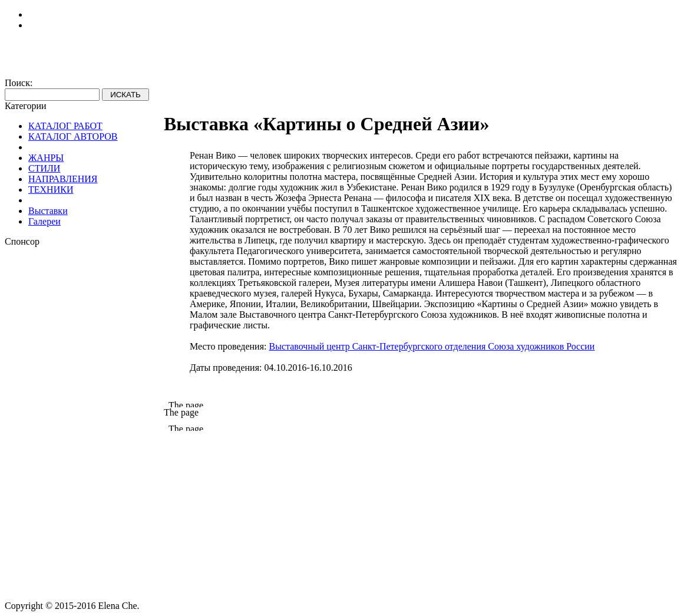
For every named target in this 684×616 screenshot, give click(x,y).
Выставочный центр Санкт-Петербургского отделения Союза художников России (432, 346)
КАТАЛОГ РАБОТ (65, 126)
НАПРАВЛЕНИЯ (63, 179)
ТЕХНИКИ (51, 190)
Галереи (44, 221)
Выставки (48, 211)
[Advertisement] (84, 424)
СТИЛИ (44, 168)
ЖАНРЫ (46, 158)
